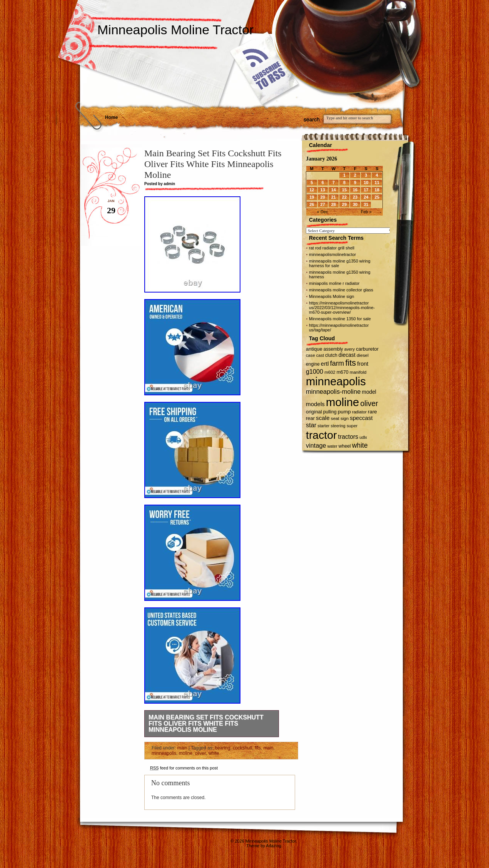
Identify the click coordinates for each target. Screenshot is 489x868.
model (369, 392)
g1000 (315, 371)
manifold (358, 372)
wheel (345, 446)
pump (344, 412)
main (182, 748)
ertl (325, 364)
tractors (348, 437)
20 (323, 197)
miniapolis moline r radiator (334, 283)
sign (345, 418)
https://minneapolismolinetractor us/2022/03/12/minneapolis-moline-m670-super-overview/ (342, 308)
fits (258, 748)
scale (323, 418)
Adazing (274, 846)
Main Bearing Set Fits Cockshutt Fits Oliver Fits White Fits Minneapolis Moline (206, 723)
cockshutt (243, 748)
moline (186, 753)
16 (355, 190)
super (352, 426)
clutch (331, 355)
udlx (363, 437)
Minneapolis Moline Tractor (175, 30)
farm (337, 363)
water (332, 446)
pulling (330, 412)
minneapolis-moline (333, 392)
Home (111, 117)
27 (323, 204)
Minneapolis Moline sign (331, 296)
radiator (359, 412)
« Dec (323, 212)
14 (334, 190)
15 (344, 190)
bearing (222, 748)
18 (377, 190)
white (214, 753)
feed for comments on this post (184, 768)
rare (372, 412)
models (315, 404)
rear (310, 418)
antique (314, 349)
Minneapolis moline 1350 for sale (340, 319)
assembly (333, 349)
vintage (316, 445)
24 (366, 197)
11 (377, 182)
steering (338, 426)
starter (323, 426)
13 (323, 190)
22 (344, 197)
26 (312, 204)
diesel (363, 355)
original (314, 412)
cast (320, 355)
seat (335, 418)
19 (312, 197)
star (311, 425)
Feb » (366, 212)
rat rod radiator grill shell (332, 248)
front (363, 364)
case (310, 355)
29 (344, 204)
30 (355, 204)
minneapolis (164, 753)
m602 (330, 372)
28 (334, 204)
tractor (321, 435)
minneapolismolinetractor (332, 254)
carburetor (367, 349)
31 (366, 204)
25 (377, 197)
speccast (361, 418)
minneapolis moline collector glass (341, 290)
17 (366, 190)
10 (366, 182)
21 (334, 197)
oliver (200, 753)
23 (355, 197)
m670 (343, 372)
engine (313, 364)
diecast (347, 355)
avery (350, 349)
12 (312, 190)
